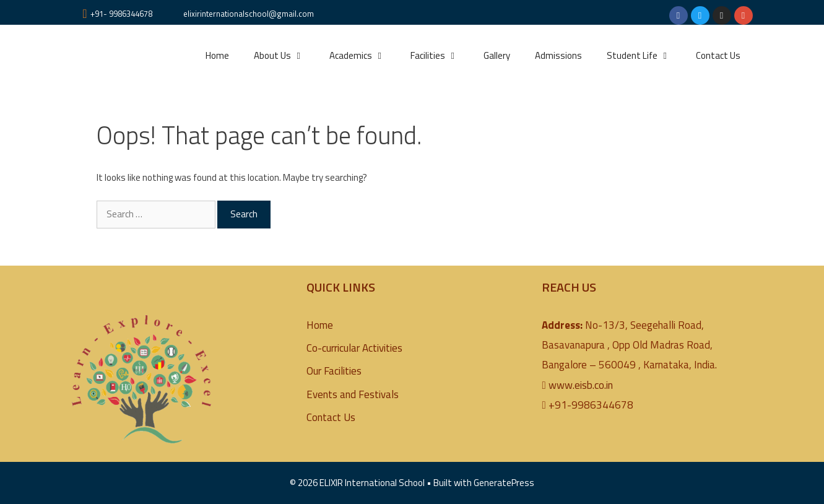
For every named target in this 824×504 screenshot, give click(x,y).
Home (217, 55)
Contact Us (718, 55)
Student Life (645, 56)
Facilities (441, 56)
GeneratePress (504, 483)
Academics (364, 56)
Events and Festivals (353, 394)
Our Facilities (334, 371)
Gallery (497, 55)
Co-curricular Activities (354, 348)
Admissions (558, 55)
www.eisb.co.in (581, 385)
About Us (285, 56)
